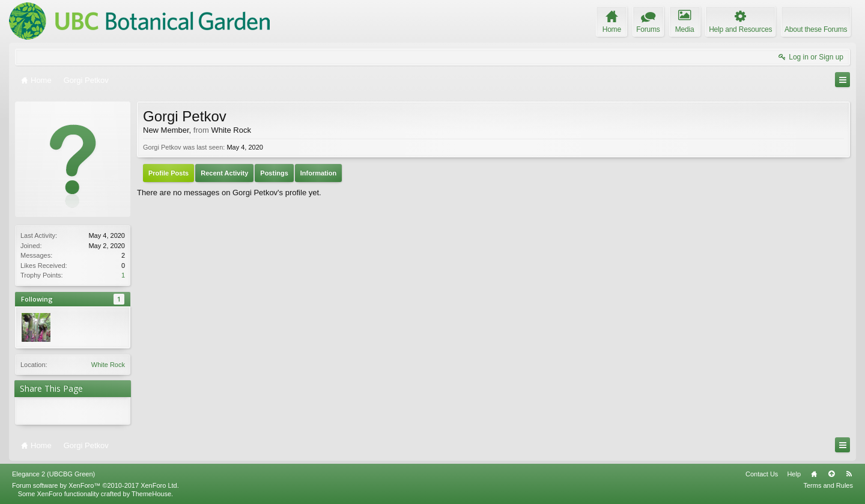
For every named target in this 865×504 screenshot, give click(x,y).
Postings (274, 173)
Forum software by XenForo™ (96, 485)
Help (794, 474)
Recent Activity (224, 173)
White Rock (108, 365)
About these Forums (816, 29)
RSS (849, 474)
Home (814, 474)
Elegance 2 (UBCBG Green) (53, 474)
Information (319, 173)
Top (831, 474)
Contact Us (762, 474)
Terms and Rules (828, 485)
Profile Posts (168, 173)
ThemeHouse (151, 494)
